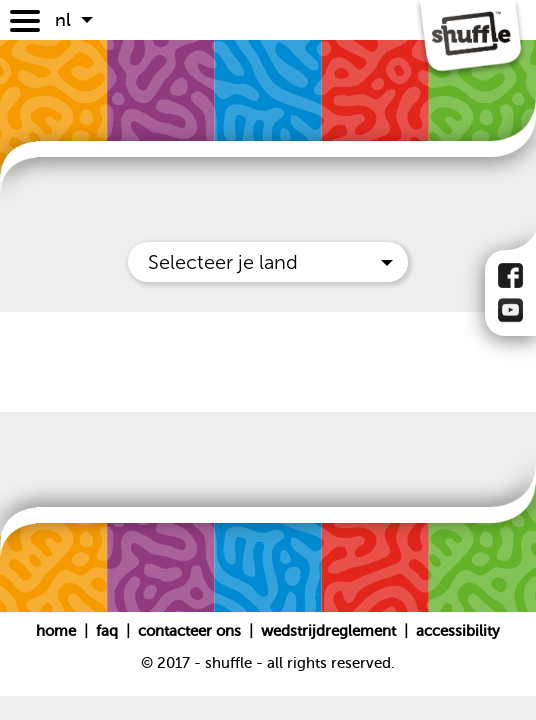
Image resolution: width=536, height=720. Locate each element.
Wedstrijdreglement (328, 631)
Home (58, 631)
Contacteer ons (191, 631)
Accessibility (458, 631)
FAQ (109, 631)
